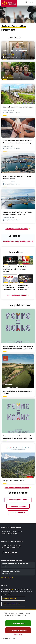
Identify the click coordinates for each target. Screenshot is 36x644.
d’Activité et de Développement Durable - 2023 (17, 392)
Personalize (18, 634)
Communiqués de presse (19, 500)
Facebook (22, 241)
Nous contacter (10, 598)
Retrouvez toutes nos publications (17, 488)
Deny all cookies (18, 630)
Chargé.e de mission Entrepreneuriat (15, 564)
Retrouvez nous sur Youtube (18, 295)
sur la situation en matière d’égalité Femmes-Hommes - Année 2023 (18, 437)
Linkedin (30, 241)
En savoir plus (6, 578)
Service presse (19, 513)
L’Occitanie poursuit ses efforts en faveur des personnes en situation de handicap (17, 142)
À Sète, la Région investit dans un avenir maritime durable (17, 177)
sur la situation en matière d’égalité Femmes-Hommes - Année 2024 (18, 348)
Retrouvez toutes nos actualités (17, 229)
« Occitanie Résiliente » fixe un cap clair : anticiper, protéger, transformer (17, 213)
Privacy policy (8, 639)
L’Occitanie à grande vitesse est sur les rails (18, 107)
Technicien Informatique (11, 571)
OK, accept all (18, 623)
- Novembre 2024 (14, 481)
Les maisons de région (12, 604)
